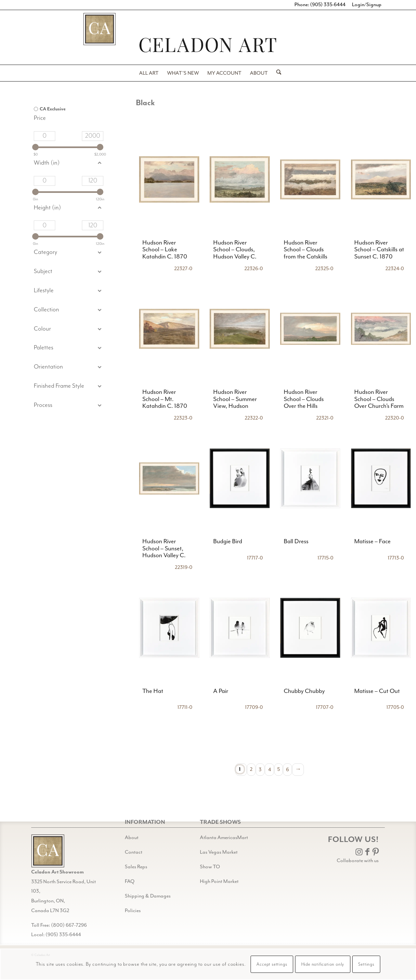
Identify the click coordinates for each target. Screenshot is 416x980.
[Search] (277, 73)
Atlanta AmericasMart (224, 838)
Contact (134, 852)
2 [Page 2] (251, 769)
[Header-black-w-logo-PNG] (208, 45)
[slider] (35, 147)
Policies (133, 911)
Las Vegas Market (219, 852)
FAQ (130, 881)
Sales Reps (136, 867)
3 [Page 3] (260, 769)
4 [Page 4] (270, 769)
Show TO (210, 867)
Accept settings (272, 964)
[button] (69, 272)
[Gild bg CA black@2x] (48, 851)
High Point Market (219, 881)
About (132, 838)
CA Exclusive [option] (53, 109)
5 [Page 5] (279, 769)
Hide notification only (323, 964)
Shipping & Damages (148, 896)
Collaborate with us (358, 861)
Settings (366, 964)
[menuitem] (149, 73)
